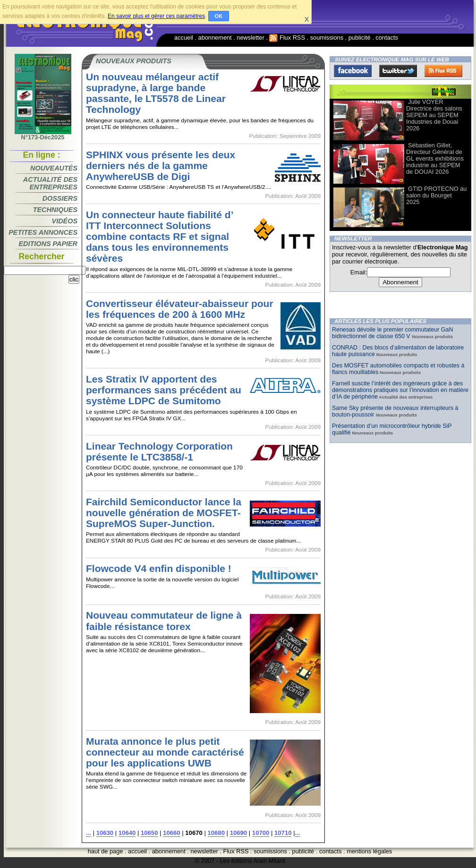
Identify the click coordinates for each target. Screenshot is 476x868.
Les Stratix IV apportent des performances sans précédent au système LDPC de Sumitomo (164, 390)
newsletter (250, 38)
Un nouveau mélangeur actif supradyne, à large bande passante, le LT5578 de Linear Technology (156, 93)
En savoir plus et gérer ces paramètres (156, 16)
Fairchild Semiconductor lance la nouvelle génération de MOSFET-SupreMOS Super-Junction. (164, 513)
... (89, 833)
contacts (387, 38)
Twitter (398, 71)
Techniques (55, 210)
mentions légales (369, 851)
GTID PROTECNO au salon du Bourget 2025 (436, 195)
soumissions (327, 38)
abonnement (215, 38)
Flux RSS (287, 38)
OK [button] (219, 16)
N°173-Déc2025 (43, 135)
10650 (149, 833)
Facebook (353, 71)
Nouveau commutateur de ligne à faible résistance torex (164, 621)
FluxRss (443, 71)
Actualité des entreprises (50, 183)
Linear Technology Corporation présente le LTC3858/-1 (159, 451)
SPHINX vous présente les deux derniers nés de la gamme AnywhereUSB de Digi (161, 166)
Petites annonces (43, 232)
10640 (127, 833)
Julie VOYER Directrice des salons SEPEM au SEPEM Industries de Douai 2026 (434, 115)
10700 (261, 833)
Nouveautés (54, 168)
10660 (171, 833)
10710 (283, 833)
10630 (105, 833)
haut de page (106, 851)
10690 (238, 833)
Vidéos (65, 221)
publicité (360, 38)
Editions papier (48, 244)
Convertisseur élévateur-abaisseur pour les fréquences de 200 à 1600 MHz (180, 309)
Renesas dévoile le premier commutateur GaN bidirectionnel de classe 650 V (392, 333)
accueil (184, 38)
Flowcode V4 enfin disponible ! (159, 568)
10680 (216, 833)
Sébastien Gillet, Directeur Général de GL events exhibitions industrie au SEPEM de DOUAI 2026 (435, 158)
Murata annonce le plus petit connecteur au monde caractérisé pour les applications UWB (165, 752)
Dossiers (60, 198)
